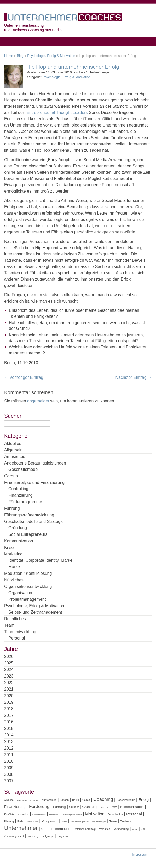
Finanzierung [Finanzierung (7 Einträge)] (15, 807)
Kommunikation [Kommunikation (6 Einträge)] (132, 807)
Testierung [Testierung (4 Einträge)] (126, 821)
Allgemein (13, 450)
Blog (20, 56)
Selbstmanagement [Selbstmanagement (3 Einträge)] (79, 822)
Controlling (18, 489)
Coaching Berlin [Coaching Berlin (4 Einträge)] (126, 800)
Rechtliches (15, 619)
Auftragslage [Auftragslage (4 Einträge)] (49, 800)
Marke (14, 567)
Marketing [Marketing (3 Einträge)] (54, 815)
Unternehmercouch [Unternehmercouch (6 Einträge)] (56, 829)
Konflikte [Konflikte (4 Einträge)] (9, 814)
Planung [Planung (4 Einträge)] (9, 821)
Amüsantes (15, 457)
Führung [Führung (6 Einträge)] (59, 807)
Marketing (13, 554)
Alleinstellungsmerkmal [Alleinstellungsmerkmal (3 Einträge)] (28, 800)
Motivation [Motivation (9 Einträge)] (95, 814)
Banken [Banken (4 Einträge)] (64, 800)
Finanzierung (21, 495)
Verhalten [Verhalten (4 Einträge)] (105, 829)
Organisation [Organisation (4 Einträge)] (115, 814)
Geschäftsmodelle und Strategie (34, 522)
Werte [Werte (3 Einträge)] (135, 829)
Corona (11, 476)
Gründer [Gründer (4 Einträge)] (74, 807)
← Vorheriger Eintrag (24, 377)
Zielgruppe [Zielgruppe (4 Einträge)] (48, 836)
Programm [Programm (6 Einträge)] (50, 821)
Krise (9, 547)
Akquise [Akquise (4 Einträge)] (9, 800)
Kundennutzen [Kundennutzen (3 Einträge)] (39, 815)
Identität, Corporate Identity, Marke (40, 560)
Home (9, 56)
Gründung (18, 528)
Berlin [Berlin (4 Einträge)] (76, 800)
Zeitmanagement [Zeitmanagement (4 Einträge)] (14, 836)
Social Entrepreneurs (28, 534)
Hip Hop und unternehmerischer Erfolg (73, 67)
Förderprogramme (25, 502)
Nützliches (14, 580)
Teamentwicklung (20, 632)
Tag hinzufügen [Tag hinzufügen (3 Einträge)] (99, 822)
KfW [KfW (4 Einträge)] (114, 807)
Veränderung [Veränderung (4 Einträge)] (121, 829)
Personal (17, 638)
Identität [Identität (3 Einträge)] (105, 807)
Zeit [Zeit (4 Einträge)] (143, 829)
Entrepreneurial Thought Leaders (58, 113)
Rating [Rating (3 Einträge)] (64, 822)
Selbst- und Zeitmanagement (35, 612)
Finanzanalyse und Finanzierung (34, 482)
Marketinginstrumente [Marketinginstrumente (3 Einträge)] (72, 815)
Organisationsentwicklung (28, 586)
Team (9, 625)
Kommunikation (19, 541)
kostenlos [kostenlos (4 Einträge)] (23, 814)
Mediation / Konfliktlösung (28, 573)
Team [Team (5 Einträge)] (113, 821)
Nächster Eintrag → (134, 377)
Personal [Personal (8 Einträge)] (134, 814)
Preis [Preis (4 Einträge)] (20, 821)
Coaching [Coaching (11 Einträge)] (103, 799)
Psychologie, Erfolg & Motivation (51, 56)
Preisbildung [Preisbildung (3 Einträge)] (32, 822)
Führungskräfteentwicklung (29, 515)
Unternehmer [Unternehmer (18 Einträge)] (21, 828)
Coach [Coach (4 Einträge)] (86, 800)
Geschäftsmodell (24, 469)
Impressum (140, 855)
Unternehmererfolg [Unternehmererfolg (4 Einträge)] (85, 829)
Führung (12, 508)
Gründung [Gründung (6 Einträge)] (90, 807)
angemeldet (38, 401)
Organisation (20, 593)
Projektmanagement (27, 599)
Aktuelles (13, 443)
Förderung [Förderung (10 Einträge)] (39, 807)
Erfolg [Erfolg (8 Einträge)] (144, 799)
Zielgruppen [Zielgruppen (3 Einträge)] (63, 836)
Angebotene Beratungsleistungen (35, 463)
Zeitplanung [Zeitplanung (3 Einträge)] (33, 836)
